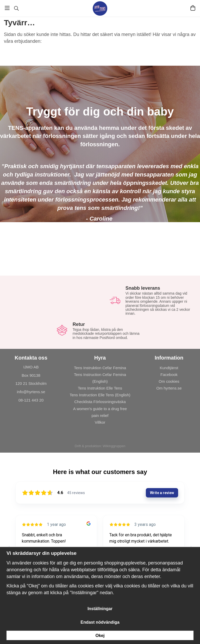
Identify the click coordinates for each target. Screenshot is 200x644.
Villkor (100, 422)
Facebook (169, 375)
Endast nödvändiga (100, 622)
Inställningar (100, 609)
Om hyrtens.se (169, 388)
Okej (100, 635)
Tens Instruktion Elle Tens (100, 388)
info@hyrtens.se (31, 392)
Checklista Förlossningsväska (100, 402)
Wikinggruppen (114, 446)
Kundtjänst (169, 368)
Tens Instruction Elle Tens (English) (100, 395)
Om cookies (169, 381)
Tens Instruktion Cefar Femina (100, 368)
